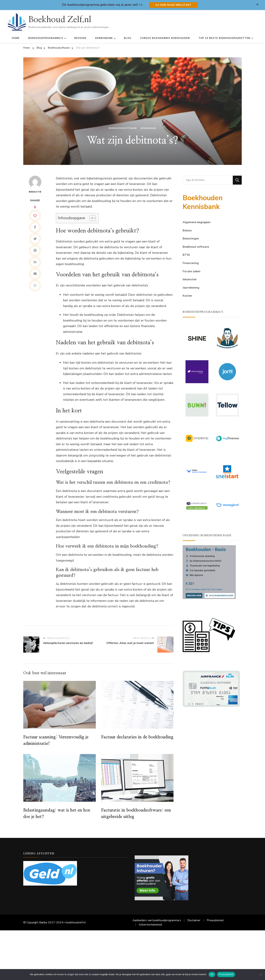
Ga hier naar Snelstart (173, 5)
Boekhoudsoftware (123, 128)
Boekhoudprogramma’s (46, 38)
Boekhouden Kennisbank (203, 202)
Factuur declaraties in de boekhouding (137, 737)
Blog (128, 38)
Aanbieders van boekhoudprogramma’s (157, 920)
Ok (212, 974)
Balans (187, 230)
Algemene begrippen (197, 222)
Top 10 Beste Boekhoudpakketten (224, 38)
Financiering (191, 263)
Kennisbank (104, 38)
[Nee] (261, 974)
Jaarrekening (191, 288)
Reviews (80, 38)
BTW (186, 255)
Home (16, 38)
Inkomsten (190, 279)
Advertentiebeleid (150, 925)
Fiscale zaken (191, 271)
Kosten (187, 296)
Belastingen (191, 239)
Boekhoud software (196, 247)
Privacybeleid (215, 920)
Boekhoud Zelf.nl (60, 20)
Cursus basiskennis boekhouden (165, 38)
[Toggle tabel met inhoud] (91, 218)
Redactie (35, 184)
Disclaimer (194, 920)
